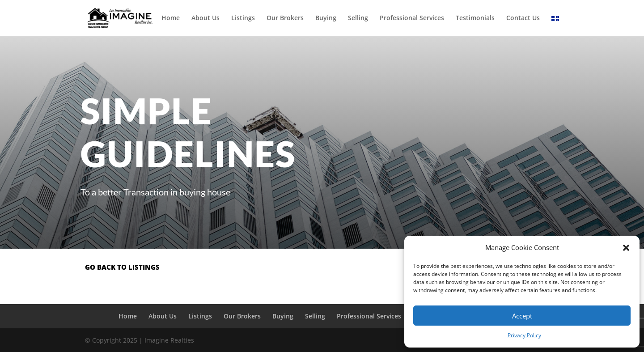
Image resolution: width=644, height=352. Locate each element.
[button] (626, 248)
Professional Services (412, 18)
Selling (358, 18)
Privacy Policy (524, 335)
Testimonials (475, 18)
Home (171, 18)
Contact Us (523, 18)
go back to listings (122, 267)
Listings (243, 18)
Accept (522, 316)
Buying (326, 18)
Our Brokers (285, 18)
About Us (205, 18)
